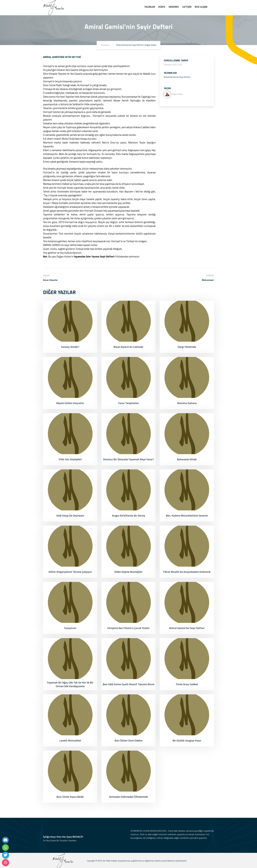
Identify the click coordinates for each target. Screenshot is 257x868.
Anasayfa (105, 45)
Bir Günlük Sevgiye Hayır (187, 740)
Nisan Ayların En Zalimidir (128, 347)
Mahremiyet (208, 280)
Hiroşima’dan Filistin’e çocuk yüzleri (128, 628)
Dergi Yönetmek (187, 347)
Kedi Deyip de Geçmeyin (70, 515)
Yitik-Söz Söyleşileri (70, 459)
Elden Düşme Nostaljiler (128, 572)
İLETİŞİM (187, 7)
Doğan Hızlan (173, 94)
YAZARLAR (150, 7)
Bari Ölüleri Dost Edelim (128, 740)
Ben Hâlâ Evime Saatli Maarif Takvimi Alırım (128, 684)
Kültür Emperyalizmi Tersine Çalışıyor (70, 572)
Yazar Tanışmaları (128, 403)
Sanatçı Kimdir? (70, 347)
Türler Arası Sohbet (187, 684)
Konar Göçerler (50, 280)
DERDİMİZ (174, 7)
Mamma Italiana (187, 403)
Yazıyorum (70, 628)
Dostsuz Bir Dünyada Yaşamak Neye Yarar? (128, 459)
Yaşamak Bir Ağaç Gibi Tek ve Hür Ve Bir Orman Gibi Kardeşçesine (70, 684)
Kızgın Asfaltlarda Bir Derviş (128, 515)
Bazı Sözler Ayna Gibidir (70, 797)
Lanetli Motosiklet (70, 740)
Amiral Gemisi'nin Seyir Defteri (187, 628)
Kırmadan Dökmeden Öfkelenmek (128, 797)
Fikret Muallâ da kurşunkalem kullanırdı (187, 572)
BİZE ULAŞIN (201, 7)
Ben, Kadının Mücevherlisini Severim (187, 515)
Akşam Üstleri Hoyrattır (70, 403)
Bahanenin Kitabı (187, 459)
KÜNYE (162, 7)
